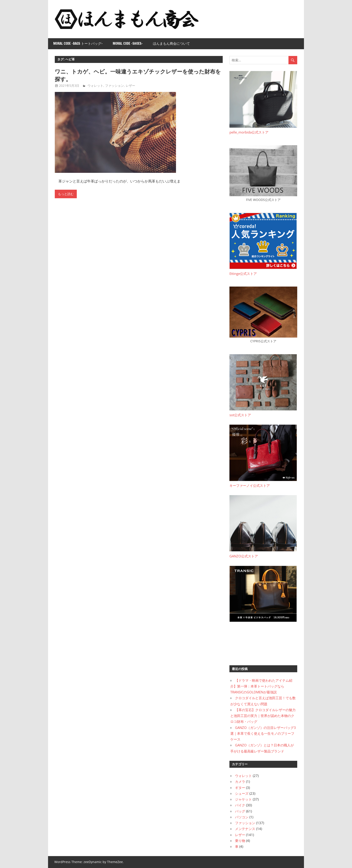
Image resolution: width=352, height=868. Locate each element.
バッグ (240, 811)
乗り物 (240, 841)
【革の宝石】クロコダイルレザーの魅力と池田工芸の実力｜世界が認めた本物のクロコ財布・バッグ (263, 716)
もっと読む (66, 194)
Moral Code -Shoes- (128, 43)
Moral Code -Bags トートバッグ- (78, 43)
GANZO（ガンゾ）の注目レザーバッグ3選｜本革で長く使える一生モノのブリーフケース (263, 733)
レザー (130, 86)
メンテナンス (245, 829)
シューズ (242, 793)
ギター (240, 788)
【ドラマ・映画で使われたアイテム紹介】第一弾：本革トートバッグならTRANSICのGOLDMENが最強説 (261, 686)
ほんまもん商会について (171, 43)
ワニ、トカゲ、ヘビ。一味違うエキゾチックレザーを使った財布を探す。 (138, 75)
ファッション (114, 86)
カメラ (240, 781)
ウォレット (95, 86)
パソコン (242, 817)
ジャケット (243, 799)
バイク (240, 805)
